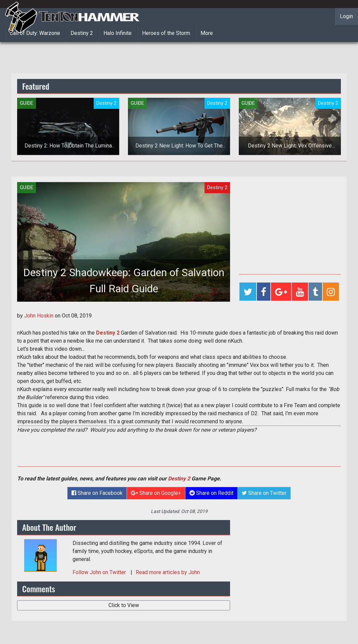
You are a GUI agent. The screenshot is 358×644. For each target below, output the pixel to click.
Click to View (124, 605)
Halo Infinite (118, 33)
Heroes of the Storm (166, 33)
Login (346, 16)
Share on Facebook (97, 493)
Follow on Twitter (100, 572)
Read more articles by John (168, 572)
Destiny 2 (82, 33)
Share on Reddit (211, 493)
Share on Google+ (156, 493)
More (207, 33)
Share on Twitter (264, 493)
